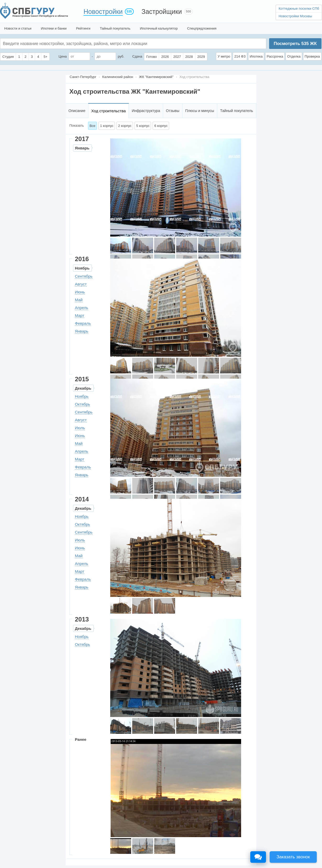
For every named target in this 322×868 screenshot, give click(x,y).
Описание (77, 111)
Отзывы (173, 111)
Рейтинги (83, 28)
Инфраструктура (146, 111)
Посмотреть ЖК (295, 44)
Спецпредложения (202, 28)
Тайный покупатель (115, 28)
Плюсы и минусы (199, 111)
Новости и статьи (18, 28)
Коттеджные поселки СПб (299, 9)
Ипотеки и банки (54, 28)
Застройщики (162, 12)
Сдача (137, 56)
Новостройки (103, 12)
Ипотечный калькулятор (159, 28)
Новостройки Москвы (295, 16)
